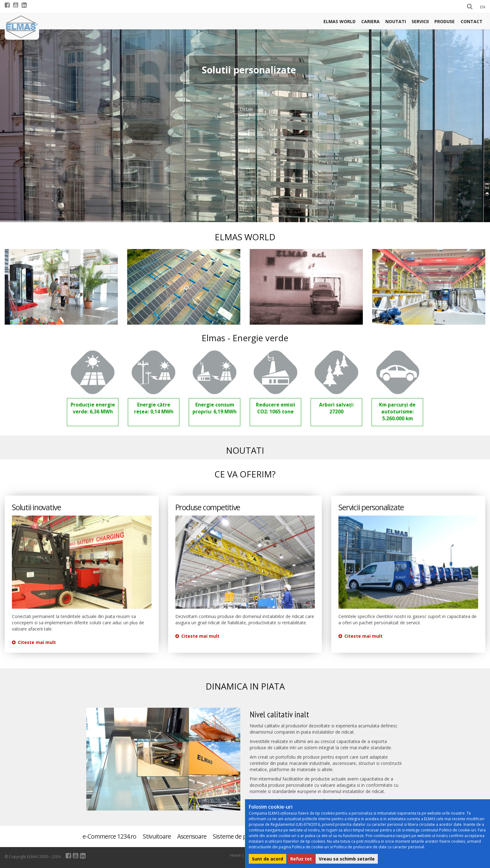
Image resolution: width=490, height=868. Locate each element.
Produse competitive (208, 507)
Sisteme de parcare (238, 836)
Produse (445, 21)
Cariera (370, 21)
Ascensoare (192, 836)
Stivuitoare (157, 836)
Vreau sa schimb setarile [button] (347, 859)
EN (483, 7)
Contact (472, 21)
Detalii (246, 106)
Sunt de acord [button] (267, 859)
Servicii (420, 21)
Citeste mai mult (34, 642)
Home (235, 855)
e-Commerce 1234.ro (110, 836)
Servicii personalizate (371, 507)
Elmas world (340, 21)
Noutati (396, 21)
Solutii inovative (36, 507)
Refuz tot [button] (301, 859)
